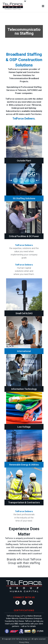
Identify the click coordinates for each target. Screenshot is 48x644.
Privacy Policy (24, 642)
